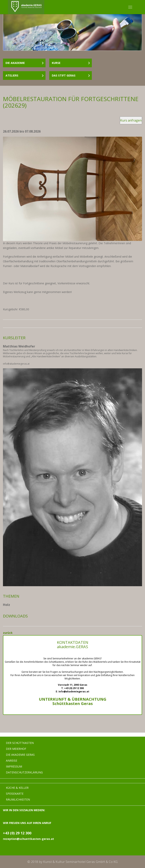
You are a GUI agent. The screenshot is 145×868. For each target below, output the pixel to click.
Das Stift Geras (71, 75)
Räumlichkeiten (18, 799)
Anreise (12, 761)
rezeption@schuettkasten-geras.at (28, 839)
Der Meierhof (16, 749)
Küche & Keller (17, 788)
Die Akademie (25, 63)
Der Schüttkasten (20, 743)
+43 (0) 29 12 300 (17, 833)
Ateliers (25, 75)
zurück (8, 633)
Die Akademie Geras (20, 755)
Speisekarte (15, 794)
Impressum (14, 766)
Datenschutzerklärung (24, 772)
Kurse (71, 63)
